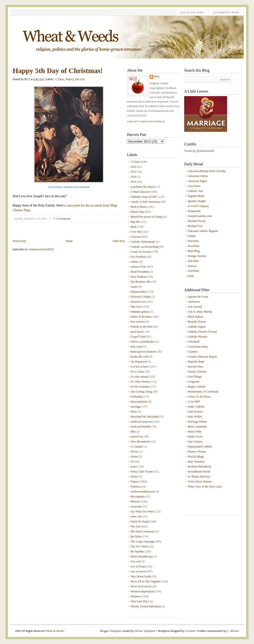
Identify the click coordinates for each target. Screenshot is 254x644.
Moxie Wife (195, 432)
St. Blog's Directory (199, 477)
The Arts (80, 79)
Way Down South (141, 576)
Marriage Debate (197, 422)
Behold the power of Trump (146, 217)
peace (134, 467)
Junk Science (195, 412)
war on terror (138, 571)
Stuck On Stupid (140, 521)
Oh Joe (135, 452)
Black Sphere (195, 317)
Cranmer (193, 352)
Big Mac (136, 222)
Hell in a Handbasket (143, 342)
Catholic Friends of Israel (202, 332)
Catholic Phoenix (198, 337)
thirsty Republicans (142, 556)
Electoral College (141, 297)
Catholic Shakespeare (143, 242)
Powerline (194, 246)
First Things (195, 377)
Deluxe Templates (145, 631)
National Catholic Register (203, 231)
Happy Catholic (197, 387)
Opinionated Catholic (200, 447)
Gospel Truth (138, 337)
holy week (137, 347)
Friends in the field (141, 327)
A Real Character (140, 192)
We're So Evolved (141, 586)
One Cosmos (195, 442)
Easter (134, 287)
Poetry (134, 477)
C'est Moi (136, 232)
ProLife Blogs (196, 457)
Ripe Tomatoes (196, 462)
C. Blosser (233, 631)
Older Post (119, 241)
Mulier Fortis (195, 437)
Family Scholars (197, 372)
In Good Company (198, 206)
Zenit (191, 276)
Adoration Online (198, 176)
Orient (134, 457)
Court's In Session (141, 252)
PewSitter (193, 241)
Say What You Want (142, 511)
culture (135, 262)
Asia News (194, 186)
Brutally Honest (197, 322)
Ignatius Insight (197, 201)
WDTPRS (194, 271)
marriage (136, 407)
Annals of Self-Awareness (145, 202)
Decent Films (195, 367)
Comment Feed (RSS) (41, 249)
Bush (134, 227)
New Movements (140, 442)
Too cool (136, 561)
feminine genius (140, 312)
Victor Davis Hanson (200, 482)
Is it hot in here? (140, 367)
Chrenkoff (194, 342)
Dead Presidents (140, 272)
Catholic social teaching (144, 247)
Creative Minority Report (202, 357)
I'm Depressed (139, 362)
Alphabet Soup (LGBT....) (145, 197)
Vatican (192, 266)
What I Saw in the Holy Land (205, 487)
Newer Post (19, 241)
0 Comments (64, 219)
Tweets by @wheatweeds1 (199, 151)
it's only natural (139, 377)
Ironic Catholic (196, 407)
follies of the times (141, 317)
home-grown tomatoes (143, 352)
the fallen (136, 536)
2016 (133, 182)
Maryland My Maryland (144, 417)
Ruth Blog (194, 251)
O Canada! (137, 447)
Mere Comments (197, 427)
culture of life (138, 267)
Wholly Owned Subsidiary (146, 606)
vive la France (139, 566)
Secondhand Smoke (199, 472)
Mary (134, 412)
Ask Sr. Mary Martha (200, 312)
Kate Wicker (195, 417)
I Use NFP (194, 402)
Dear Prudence (139, 277)
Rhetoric (135, 501)
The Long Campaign (142, 541)
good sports (137, 332)
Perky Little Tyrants (142, 472)
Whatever (136, 596)
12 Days (59, 79)
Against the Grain (198, 297)
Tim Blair (193, 261)
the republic (137, 551)
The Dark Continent (142, 531)
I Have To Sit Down (199, 397)
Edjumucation (139, 292)
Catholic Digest (197, 327)
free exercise (138, 322)
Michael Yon (195, 226)
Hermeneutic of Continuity (203, 392)
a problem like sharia (143, 187)
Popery (69, 79)
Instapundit (194, 211)
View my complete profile (146, 122)
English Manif (196, 196)
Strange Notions (197, 256)
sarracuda (136, 506)
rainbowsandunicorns (143, 492)
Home (69, 241)
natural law (137, 437)
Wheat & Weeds (54, 631)
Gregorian (194, 382)
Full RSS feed (193, 12)
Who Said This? (140, 601)
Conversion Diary (198, 347)
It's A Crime (137, 372)
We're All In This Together (146, 581)
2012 (133, 172)
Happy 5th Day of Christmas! (58, 71)
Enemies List (138, 302)
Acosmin (190, 631)
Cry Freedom (138, 257)
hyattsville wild (139, 357)
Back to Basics (139, 207)
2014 (133, 177)
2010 (133, 167)
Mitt (133, 432)
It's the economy (140, 387)
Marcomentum (139, 402)
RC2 (157, 77)
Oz (132, 462)
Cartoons (136, 237)
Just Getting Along (141, 392)
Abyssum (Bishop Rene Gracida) (207, 171)
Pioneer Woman (197, 452)
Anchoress (194, 302)
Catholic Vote (196, 191)
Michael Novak (197, 221)
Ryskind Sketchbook (200, 467)
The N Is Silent (139, 546)
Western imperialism (142, 591)
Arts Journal (195, 307)
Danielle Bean (196, 362)
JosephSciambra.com (200, 216)
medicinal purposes (142, 422)
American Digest (198, 181)
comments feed (227, 12)
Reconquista (138, 497)
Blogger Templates (111, 631)
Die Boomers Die (141, 282)
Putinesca (136, 487)
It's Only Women (140, 382)
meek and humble (141, 427)
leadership (136, 397)
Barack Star (137, 212)
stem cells (136, 516)
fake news (136, 307)
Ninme (192, 236)
